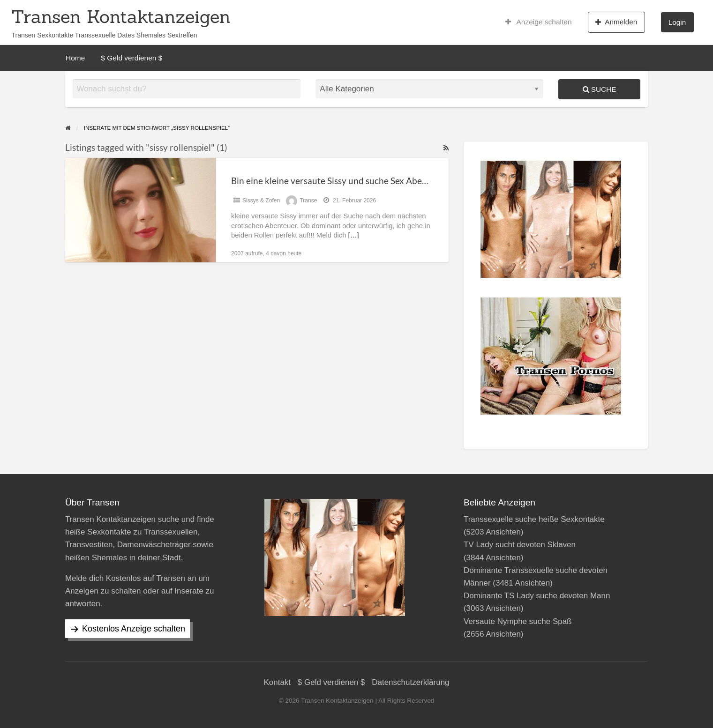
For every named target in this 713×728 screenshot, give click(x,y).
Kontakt (277, 682)
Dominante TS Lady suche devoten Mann (537, 596)
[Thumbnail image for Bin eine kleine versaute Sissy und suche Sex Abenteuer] (141, 210)
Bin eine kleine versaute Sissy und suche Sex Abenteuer (340, 181)
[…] (354, 235)
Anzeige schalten (539, 22)
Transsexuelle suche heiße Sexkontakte (534, 519)
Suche (600, 89)
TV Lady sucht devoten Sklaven (520, 545)
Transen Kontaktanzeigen (121, 16)
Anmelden (616, 22)
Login (677, 22)
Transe (308, 201)
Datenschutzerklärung (410, 682)
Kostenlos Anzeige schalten (134, 629)
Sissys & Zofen (261, 201)
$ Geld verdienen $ (131, 58)
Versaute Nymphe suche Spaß (518, 621)
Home (75, 58)
